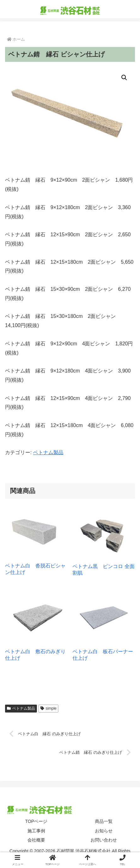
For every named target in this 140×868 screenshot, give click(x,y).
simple (48, 708)
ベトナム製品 (48, 452)
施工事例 (36, 831)
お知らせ (104, 831)
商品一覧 (104, 821)
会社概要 (36, 840)
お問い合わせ (104, 840)
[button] (124, 78)
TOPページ (36, 821)
